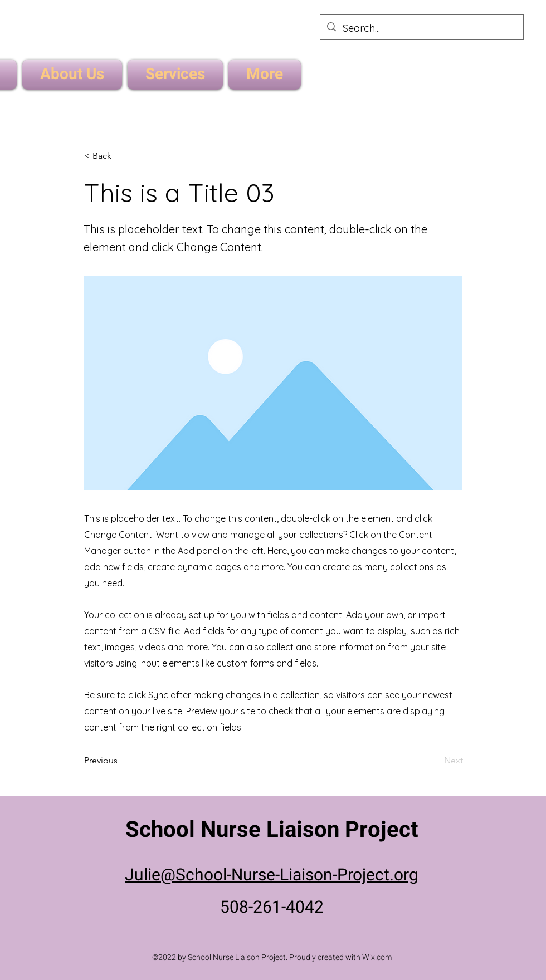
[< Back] (121, 156)
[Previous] (121, 761)
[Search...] (421, 28)
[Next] (435, 761)
